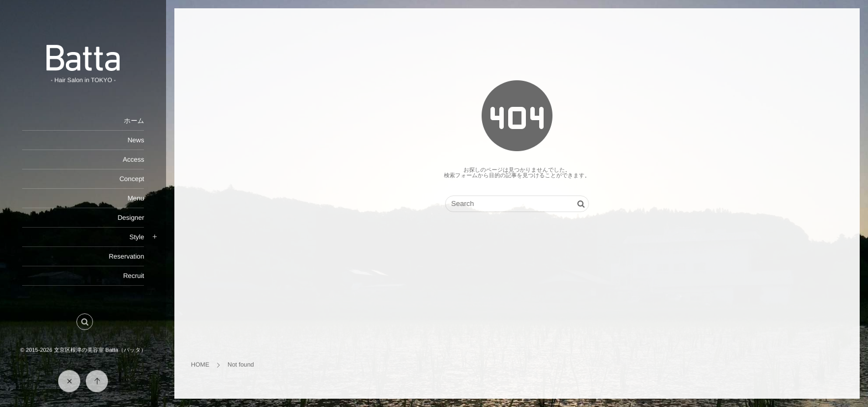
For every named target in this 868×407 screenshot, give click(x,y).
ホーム (134, 121)
